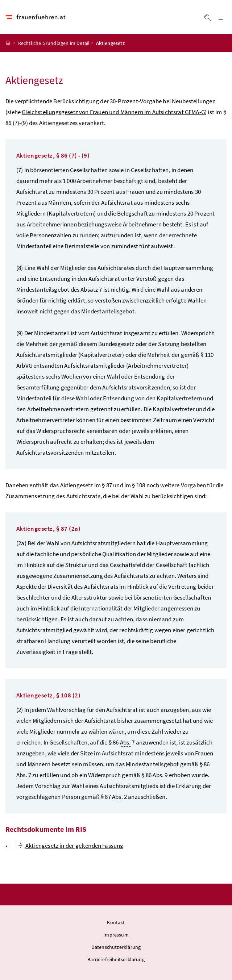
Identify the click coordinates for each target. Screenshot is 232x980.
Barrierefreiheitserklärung (116, 959)
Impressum (116, 935)
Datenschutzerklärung (116, 947)
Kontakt (116, 922)
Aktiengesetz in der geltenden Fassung (70, 846)
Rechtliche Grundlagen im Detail (54, 43)
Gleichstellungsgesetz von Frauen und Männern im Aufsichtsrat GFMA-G (113, 112)
